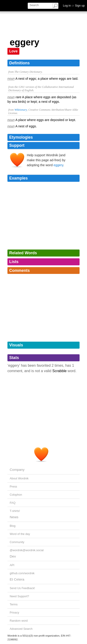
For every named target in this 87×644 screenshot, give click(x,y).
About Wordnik (19, 478)
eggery (58, 165)
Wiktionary (21, 110)
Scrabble (59, 371)
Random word (19, 621)
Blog (13, 526)
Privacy (14, 612)
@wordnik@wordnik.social (27, 550)
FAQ (13, 503)
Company (17, 470)
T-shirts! (15, 511)
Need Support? (19, 596)
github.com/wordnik (22, 573)
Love (13, 51)
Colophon (16, 495)
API (12, 565)
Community (17, 542)
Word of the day (20, 534)
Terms (14, 604)
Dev (13, 556)
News (14, 517)
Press (13, 486)
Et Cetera (17, 579)
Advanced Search (21, 629)
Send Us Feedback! (22, 588)
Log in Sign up (74, 6)
